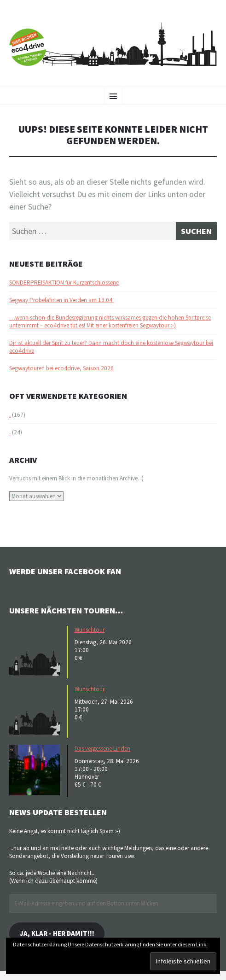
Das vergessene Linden (102, 749)
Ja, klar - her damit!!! (57, 933)
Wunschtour (90, 630)
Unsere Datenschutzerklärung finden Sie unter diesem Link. (138, 944)
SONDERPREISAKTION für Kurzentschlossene (64, 283)
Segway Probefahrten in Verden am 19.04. (61, 300)
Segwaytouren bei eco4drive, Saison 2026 (61, 368)
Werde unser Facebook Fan (65, 571)
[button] (37, 651)
